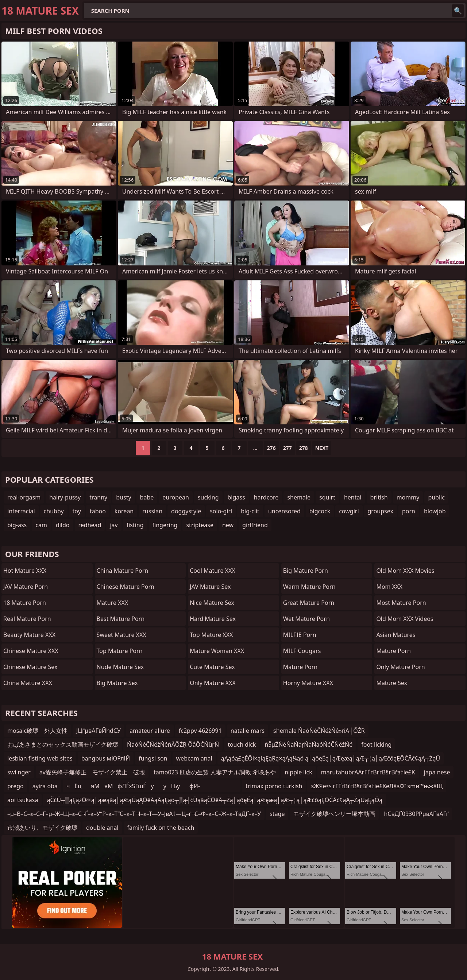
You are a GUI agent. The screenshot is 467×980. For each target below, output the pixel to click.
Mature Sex (392, 683)
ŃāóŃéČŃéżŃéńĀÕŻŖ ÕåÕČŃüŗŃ (173, 744)
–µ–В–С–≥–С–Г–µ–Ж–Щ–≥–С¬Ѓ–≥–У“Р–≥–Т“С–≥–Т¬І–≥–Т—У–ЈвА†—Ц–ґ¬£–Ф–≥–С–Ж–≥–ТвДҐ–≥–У (134, 814)
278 (304, 448)
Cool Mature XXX (213, 571)
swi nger (19, 772)
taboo (98, 511)
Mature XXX (113, 603)
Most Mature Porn (401, 603)
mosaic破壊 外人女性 (37, 731)
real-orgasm (24, 497)
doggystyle (186, 511)
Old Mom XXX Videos (405, 619)
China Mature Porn (123, 571)
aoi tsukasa (23, 800)
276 (271, 448)
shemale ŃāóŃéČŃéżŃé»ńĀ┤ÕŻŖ (319, 731)
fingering (165, 525)
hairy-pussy (65, 497)
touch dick (242, 744)
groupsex (381, 511)
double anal (102, 828)
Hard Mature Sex (213, 619)
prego (16, 786)
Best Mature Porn (121, 619)
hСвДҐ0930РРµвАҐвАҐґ (416, 814)
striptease (200, 525)
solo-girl (221, 511)
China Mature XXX (28, 683)
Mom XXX (389, 587)
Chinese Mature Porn (126, 587)
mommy (408, 497)
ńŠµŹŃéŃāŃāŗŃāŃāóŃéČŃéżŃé (308, 744)
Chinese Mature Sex (30, 667)
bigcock (320, 511)
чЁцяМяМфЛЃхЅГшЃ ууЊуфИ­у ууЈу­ (133, 787)
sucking (208, 497)
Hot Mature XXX (25, 571)
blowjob (435, 511)
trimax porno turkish (274, 786)
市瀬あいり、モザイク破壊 (42, 828)
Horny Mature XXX (308, 683)
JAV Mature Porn (26, 587)
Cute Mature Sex (212, 667)
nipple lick (298, 772)
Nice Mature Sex (212, 603)
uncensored (284, 511)
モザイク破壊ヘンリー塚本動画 (334, 814)
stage (277, 814)
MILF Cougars (302, 651)
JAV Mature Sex (210, 587)
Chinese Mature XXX (31, 651)
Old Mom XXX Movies (405, 571)
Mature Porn (300, 667)
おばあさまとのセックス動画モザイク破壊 (63, 744)
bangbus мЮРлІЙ (106, 758)
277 (287, 448)
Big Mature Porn (306, 571)
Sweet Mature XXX (121, 635)
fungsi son (153, 758)
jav (114, 525)
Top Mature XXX (211, 635)
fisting (135, 525)
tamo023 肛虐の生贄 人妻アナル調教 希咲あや (215, 772)
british (379, 497)
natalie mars (248, 731)
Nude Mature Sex (120, 667)
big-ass (17, 525)
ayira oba (45, 786)
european (176, 497)
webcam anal (194, 758)
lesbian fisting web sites (40, 758)
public (436, 497)
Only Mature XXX (213, 683)
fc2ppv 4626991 (200, 731)
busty (123, 497)
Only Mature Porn (400, 667)
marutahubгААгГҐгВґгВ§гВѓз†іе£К (368, 772)
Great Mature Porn (309, 603)
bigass (236, 497)
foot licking (376, 744)
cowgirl (349, 511)
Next (322, 448)
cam (41, 525)
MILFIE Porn (300, 635)
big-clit (250, 511)
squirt (327, 497)
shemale (299, 497)
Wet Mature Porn (306, 619)
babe (147, 497)
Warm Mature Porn (309, 587)
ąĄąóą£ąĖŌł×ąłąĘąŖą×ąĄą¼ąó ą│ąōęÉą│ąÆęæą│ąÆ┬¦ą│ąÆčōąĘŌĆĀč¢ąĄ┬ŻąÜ (331, 758)
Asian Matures (396, 635)
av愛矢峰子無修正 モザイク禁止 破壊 (92, 772)
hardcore (266, 497)
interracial (21, 511)
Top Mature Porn (120, 651)
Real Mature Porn (27, 619)
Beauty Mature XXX (29, 635)
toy (77, 511)
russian (152, 511)
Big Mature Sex (117, 683)
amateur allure (150, 731)
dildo (63, 525)
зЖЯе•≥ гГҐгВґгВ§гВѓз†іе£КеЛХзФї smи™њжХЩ (377, 786)
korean (124, 511)
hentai (353, 497)
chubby (54, 511)
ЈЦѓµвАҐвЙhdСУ (99, 731)
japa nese (437, 772)
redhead (90, 525)
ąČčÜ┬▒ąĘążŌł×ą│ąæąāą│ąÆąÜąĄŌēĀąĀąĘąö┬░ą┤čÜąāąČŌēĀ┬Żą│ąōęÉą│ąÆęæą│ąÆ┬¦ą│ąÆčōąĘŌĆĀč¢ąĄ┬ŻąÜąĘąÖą (215, 800)
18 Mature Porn (25, 603)
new (228, 525)
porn (409, 511)
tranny (98, 497)
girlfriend (255, 525)
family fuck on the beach (161, 828)
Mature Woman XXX (217, 651)
